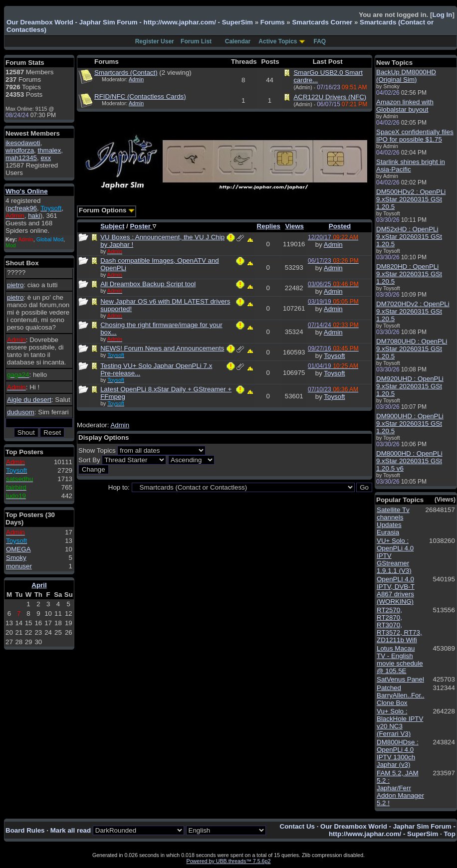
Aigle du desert (29, 400)
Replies (269, 226)
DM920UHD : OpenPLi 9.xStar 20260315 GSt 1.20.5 (410, 386)
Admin (136, 79)
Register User (155, 41)
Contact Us (297, 826)
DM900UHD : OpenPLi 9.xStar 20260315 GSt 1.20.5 (410, 424)
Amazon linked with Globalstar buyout (405, 106)
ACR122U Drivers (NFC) (330, 97)
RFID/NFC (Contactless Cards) (140, 96)
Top (449, 834)
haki (34, 216)
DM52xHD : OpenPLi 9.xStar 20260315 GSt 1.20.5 (409, 237)
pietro (15, 285)
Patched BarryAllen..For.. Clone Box (401, 695)
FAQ (320, 41)
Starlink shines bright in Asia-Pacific (411, 166)
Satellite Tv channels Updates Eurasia (393, 521)
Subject (112, 226)
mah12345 (21, 158)
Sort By (89, 460)
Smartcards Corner (322, 22)
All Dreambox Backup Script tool (148, 284)
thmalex (49, 150)
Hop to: (119, 487)
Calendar (238, 41)
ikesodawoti (23, 143)
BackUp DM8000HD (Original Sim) (406, 76)
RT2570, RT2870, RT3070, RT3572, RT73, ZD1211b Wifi (399, 625)
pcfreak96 (22, 208)
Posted (340, 226)
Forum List (196, 41)
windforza (20, 150)
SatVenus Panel (400, 679)
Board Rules (25, 830)
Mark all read (71, 830)
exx (46, 158)
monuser (19, 566)
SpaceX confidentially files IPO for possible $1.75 (415, 136)
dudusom (21, 412)
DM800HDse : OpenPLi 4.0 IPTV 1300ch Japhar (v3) (398, 753)
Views (294, 226)
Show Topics (97, 450)
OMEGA (18, 549)
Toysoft (334, 356)
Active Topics (278, 41)
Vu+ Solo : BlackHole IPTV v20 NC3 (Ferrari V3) (400, 722)
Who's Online (27, 191)
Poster (143, 226)
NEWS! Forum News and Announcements (162, 348)
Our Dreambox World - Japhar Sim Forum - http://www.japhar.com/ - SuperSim (130, 22)
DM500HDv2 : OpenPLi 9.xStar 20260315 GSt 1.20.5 (411, 199)
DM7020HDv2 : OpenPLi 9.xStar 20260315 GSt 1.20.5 (413, 311)
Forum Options (107, 210)
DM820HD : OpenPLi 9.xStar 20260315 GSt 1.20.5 (409, 274)
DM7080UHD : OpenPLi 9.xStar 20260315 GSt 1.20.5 (412, 349)
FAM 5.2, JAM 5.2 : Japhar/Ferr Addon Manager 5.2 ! (400, 788)
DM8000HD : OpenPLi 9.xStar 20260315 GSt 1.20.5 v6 (409, 461)
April (39, 585)
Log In (442, 15)
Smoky (16, 558)
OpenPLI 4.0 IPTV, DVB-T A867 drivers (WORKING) (396, 590)
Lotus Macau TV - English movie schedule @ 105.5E (400, 660)
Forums (273, 22)
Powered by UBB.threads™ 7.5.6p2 (229, 861)
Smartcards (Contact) (126, 73)
